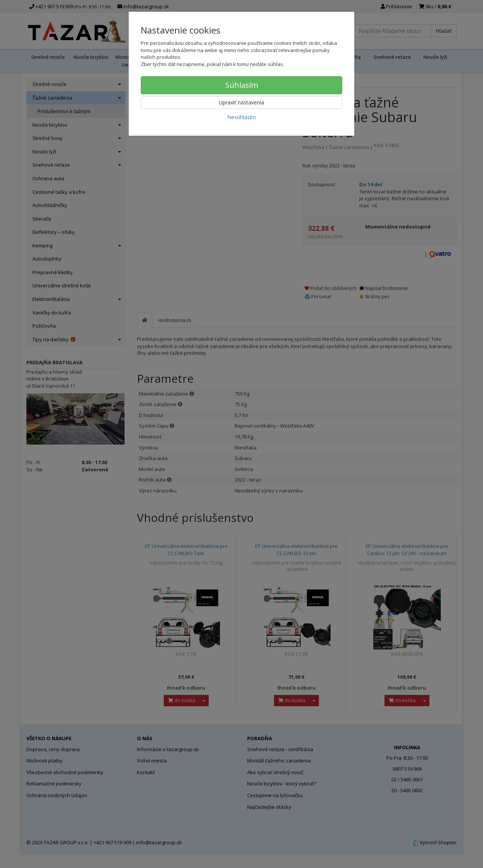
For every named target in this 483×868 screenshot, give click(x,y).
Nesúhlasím (241, 117)
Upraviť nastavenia (241, 102)
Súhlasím (242, 85)
